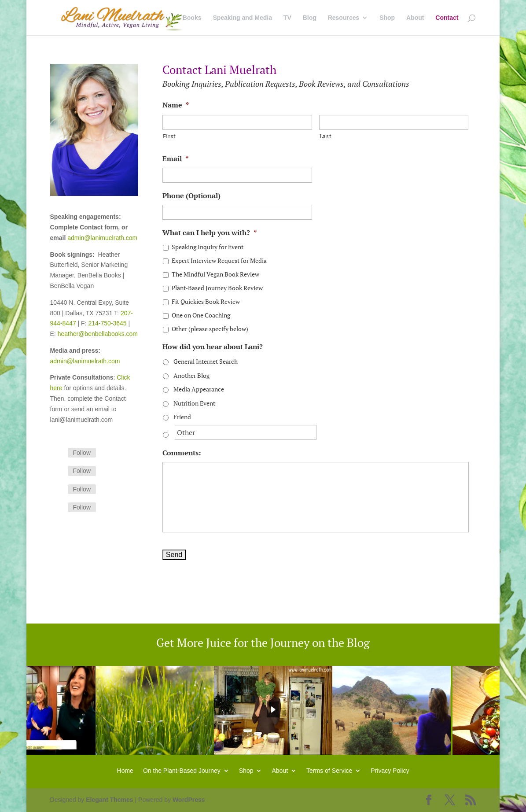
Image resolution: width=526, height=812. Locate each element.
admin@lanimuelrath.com (102, 238)
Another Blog (191, 375)
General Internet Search (206, 361)
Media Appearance (199, 389)
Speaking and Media (242, 18)
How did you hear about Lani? (213, 347)
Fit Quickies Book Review (206, 301)
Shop (387, 18)
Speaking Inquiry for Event (208, 247)
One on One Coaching (201, 315)
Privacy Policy (390, 770)
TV (287, 18)
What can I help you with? (210, 233)
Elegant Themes (109, 800)
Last (326, 136)
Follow (82, 453)
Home (125, 770)
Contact (447, 18)
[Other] (246, 432)
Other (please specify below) (210, 329)
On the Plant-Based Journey (182, 770)
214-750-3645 (107, 323)
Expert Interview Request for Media (219, 260)
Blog (310, 18)
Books (192, 18)
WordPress (189, 800)
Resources (344, 18)
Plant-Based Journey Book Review (217, 288)
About (415, 18)
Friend (182, 417)
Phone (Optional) (191, 196)
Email (175, 159)
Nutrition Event (194, 403)
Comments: (182, 453)
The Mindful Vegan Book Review (215, 274)
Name (176, 105)
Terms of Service (329, 770)
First (169, 136)
